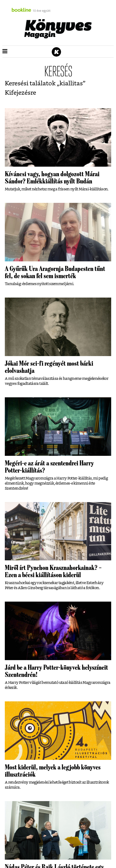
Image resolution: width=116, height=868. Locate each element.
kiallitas (71, 84)
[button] (5, 52)
